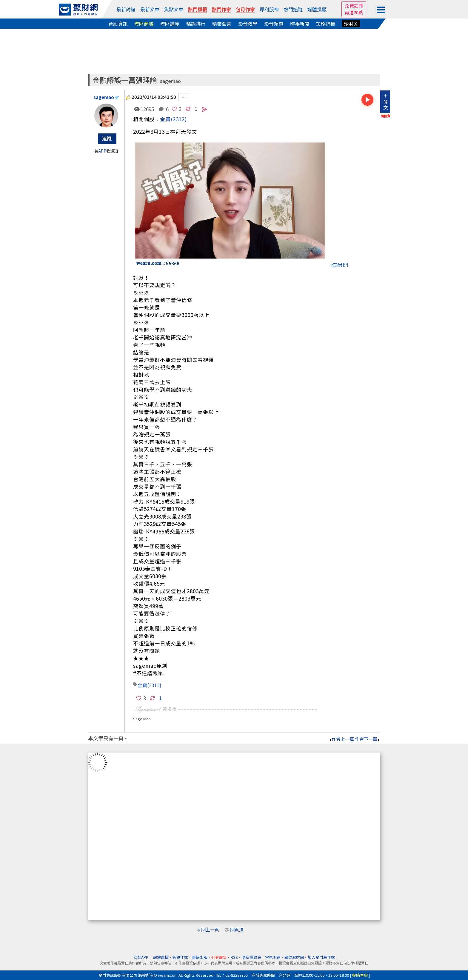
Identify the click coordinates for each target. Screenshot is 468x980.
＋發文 (386, 101)
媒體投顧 (317, 9)
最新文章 (150, 9)
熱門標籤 (198, 9)
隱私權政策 (251, 957)
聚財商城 (144, 24)
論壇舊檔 (161, 957)
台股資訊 (118, 24)
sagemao (170, 81)
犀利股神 (269, 9)
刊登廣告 (219, 957)
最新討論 (126, 9)
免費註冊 (354, 6)
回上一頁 (210, 929)
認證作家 (180, 957)
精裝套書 (222, 24)
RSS (234, 957)
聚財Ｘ (351, 24)
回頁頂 (237, 929)
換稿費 (385, 116)
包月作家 (245, 9)
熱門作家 (221, 9)
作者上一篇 (341, 739)
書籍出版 (200, 957)
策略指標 (326, 24)
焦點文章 (174, 9)
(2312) (179, 119)
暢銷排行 (196, 24)
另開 (340, 265)
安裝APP (141, 957)
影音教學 (248, 24)
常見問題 (273, 957)
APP (102, 151)
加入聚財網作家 (321, 957)
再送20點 (354, 12)
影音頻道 (274, 24)
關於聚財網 (294, 957)
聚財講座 (170, 24)
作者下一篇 (368, 739)
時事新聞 (300, 24)
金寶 (165, 119)
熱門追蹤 (293, 9)
